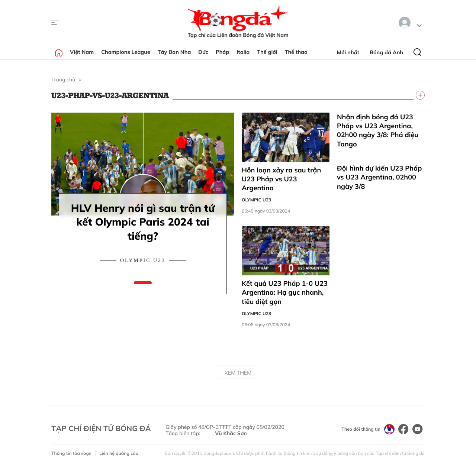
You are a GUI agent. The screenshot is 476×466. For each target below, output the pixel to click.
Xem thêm (238, 373)
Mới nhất (348, 52)
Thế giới (267, 52)
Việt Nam (82, 52)
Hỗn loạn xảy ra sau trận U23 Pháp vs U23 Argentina (281, 179)
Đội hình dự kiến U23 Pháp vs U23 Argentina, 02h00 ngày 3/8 (379, 177)
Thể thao (296, 52)
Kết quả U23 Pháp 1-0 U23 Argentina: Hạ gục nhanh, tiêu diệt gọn (285, 292)
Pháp (222, 52)
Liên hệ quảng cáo (119, 453)
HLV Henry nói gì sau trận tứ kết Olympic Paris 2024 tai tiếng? (143, 222)
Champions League (126, 52)
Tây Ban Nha (174, 52)
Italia (243, 52)
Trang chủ (63, 80)
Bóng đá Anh (386, 52)
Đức (203, 52)
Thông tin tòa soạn (71, 453)
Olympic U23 (143, 261)
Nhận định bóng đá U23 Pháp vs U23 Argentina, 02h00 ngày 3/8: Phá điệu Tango (378, 130)
